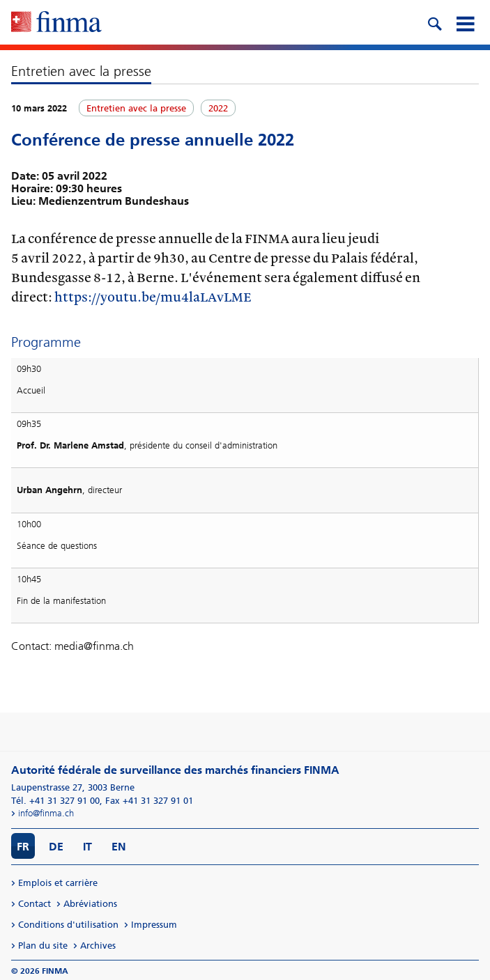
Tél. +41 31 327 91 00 (55, 801)
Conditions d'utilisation (68, 925)
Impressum (154, 925)
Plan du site (43, 946)
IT (87, 847)
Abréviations (90, 904)
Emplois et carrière (58, 883)
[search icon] (434, 22)
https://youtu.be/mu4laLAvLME (153, 297)
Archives (98, 946)
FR (23, 847)
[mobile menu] (465, 22)
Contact (35, 904)
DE (56, 847)
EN (119, 847)
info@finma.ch (46, 813)
